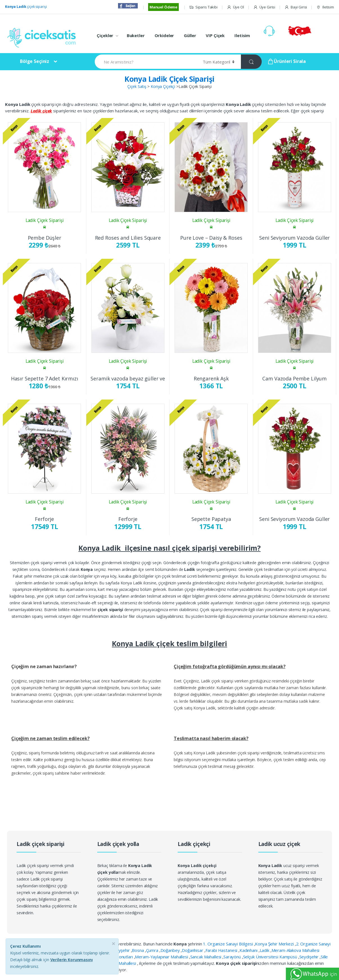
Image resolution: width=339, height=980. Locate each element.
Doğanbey (171, 950)
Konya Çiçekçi (163, 86)
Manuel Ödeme (163, 7)
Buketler (136, 35)
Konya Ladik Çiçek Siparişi (169, 79)
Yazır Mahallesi (123, 963)
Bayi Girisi (296, 7)
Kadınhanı (249, 950)
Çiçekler (105, 35)
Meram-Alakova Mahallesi (296, 950)
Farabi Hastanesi (222, 950)
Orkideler (164, 35)
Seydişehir (309, 957)
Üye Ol (235, 7)
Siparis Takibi (203, 7)
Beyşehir (122, 950)
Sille (324, 957)
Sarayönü (233, 957)
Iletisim (325, 7)
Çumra (153, 950)
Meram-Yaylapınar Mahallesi (162, 957)
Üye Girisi (264, 7)
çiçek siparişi (26, 7)
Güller (190, 35)
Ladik (265, 950)
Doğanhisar (193, 950)
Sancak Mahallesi (206, 957)
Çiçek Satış (137, 86)
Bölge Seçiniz (35, 61)
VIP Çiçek (215, 35)
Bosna (138, 950)
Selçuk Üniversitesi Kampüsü (271, 957)
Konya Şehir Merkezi (275, 944)
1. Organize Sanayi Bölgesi (228, 944)
